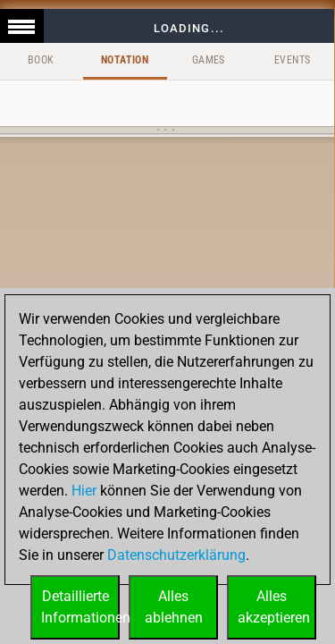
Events (292, 60)
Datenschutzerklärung (176, 555)
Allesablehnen (174, 607)
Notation (125, 60)
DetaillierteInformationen (80, 607)
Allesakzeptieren (274, 607)
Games (209, 60)
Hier (84, 491)
